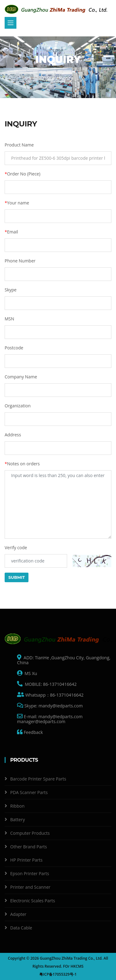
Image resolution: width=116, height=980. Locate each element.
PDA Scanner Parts (29, 792)
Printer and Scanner (30, 887)
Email (11, 232)
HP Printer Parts (26, 860)
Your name (17, 203)
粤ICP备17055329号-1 (58, 974)
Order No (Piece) (22, 174)
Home (49, 78)
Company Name (21, 377)
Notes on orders (22, 464)
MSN (9, 319)
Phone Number (20, 261)
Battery (17, 819)
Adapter (18, 914)
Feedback (33, 732)
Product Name (19, 145)
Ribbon (17, 806)
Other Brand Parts (29, 847)
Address (13, 435)
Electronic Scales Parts (33, 901)
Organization (18, 406)
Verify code (16, 548)
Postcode (14, 348)
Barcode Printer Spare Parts (38, 779)
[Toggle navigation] (11, 23)
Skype (11, 290)
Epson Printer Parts (30, 873)
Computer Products (30, 833)
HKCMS (77, 966)
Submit (17, 577)
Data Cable (21, 928)
